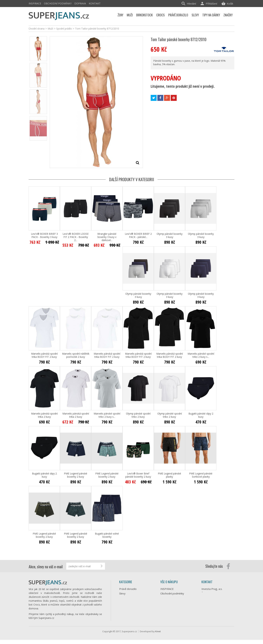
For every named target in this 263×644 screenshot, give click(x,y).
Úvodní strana (37, 29)
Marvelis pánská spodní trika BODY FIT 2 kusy (44, 355)
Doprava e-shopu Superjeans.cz (171, 600)
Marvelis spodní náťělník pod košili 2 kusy (76, 355)
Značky (123, 621)
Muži (122, 607)
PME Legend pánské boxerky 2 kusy (76, 475)
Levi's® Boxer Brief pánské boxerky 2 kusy (138, 475)
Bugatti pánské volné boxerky (107, 535)
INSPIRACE (35, 3)
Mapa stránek (169, 620)
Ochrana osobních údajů (175, 606)
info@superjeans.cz (219, 605)
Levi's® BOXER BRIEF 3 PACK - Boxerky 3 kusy (44, 235)
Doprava (80, 3)
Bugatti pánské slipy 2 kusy (201, 415)
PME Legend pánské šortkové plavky (201, 475)
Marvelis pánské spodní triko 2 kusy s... (201, 355)
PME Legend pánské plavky (169, 475)
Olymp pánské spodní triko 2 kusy (138, 415)
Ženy (122, 603)
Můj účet (166, 615)
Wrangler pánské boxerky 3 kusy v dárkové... (107, 237)
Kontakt (95, 3)
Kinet (158, 636)
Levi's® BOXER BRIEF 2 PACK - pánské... (138, 235)
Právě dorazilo (128, 589)
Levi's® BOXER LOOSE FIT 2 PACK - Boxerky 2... (76, 237)
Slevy (122, 593)
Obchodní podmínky (58, 3)
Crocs (123, 612)
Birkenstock (126, 616)
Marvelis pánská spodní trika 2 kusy (44, 415)
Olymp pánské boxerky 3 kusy (170, 235)
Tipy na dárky (127, 598)
